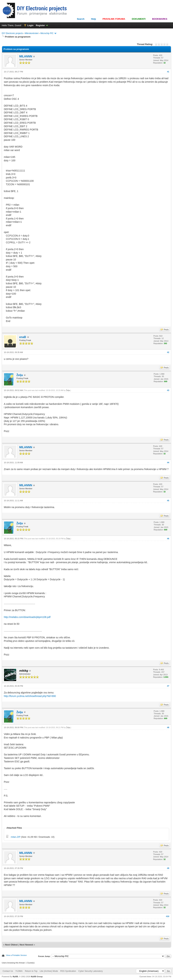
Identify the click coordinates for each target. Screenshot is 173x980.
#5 (168, 501)
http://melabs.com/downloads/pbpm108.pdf (27, 617)
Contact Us (8, 971)
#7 (168, 686)
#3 (168, 390)
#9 (168, 868)
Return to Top (31, 971)
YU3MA (19, 971)
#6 (168, 539)
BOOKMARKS (160, 19)
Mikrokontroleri (32, 33)
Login (30, 25)
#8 (168, 727)
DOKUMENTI (139, 19)
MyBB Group (37, 977)
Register (40, 25)
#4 (168, 463)
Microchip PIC (47, 33)
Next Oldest (11, 945)
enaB (23, 337)
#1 (168, 72)
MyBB (15, 977)
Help (93, 19)
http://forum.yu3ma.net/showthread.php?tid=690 (30, 696)
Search (81, 19)
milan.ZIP (16, 837)
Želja (20, 375)
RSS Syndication (68, 971)
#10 (168, 916)
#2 (168, 352)
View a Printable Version (16, 955)
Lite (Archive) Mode (49, 971)
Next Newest (26, 945)
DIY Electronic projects (12, 33)
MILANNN (26, 56)
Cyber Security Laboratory (90, 971)
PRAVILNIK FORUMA (114, 19)
